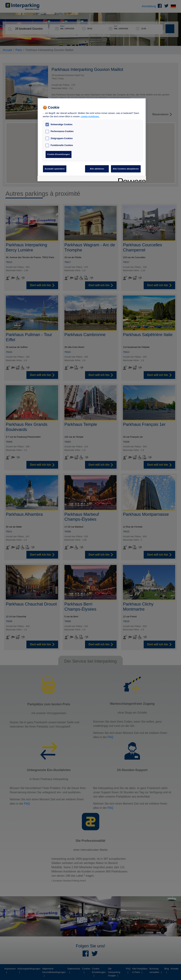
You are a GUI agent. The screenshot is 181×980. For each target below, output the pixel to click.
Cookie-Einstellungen (59, 154)
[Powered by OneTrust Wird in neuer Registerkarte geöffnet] (131, 179)
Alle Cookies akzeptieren (126, 169)
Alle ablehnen (97, 169)
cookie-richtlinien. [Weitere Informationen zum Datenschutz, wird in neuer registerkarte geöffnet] (90, 117)
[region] (92, 140)
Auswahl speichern (55, 169)
